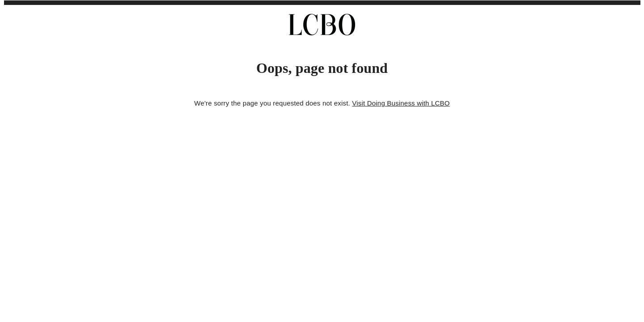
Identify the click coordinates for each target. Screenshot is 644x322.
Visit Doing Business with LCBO (401, 103)
